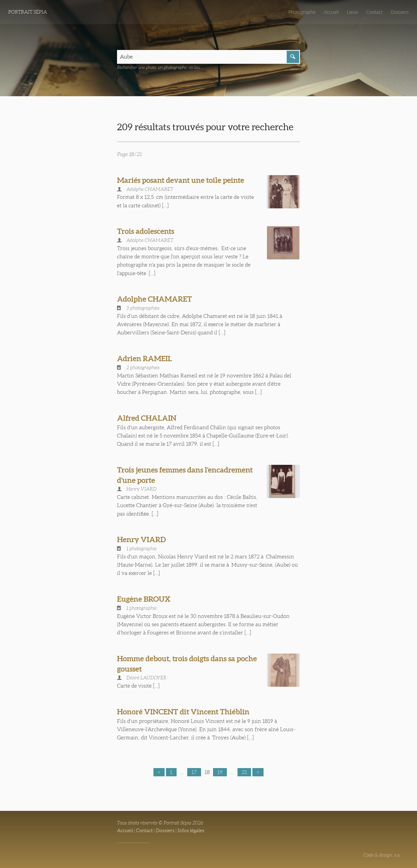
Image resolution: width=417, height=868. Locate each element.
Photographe (302, 12)
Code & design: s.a (381, 855)
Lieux (352, 12)
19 (220, 772)
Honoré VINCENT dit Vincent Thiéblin (183, 712)
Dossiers (400, 12)
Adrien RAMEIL (145, 359)
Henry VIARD (141, 540)
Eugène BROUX (144, 599)
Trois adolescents (146, 231)
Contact (374, 12)
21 (244, 772)
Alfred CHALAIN (147, 418)
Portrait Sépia (28, 12)
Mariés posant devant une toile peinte (181, 180)
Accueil (331, 12)
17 (194, 772)
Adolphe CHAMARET (155, 299)
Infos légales (191, 831)
